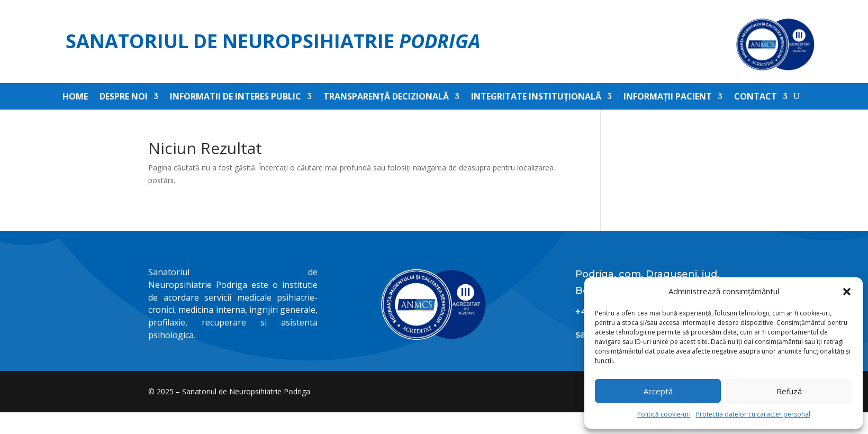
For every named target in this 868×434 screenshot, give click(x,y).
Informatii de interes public (236, 97)
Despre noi (124, 97)
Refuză (789, 391)
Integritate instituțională (536, 97)
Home (75, 97)
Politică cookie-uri (664, 414)
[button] (847, 292)
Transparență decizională (386, 97)
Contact (756, 97)
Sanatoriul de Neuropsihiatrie (273, 41)
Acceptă (658, 391)
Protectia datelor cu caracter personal (753, 414)
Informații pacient (668, 97)
